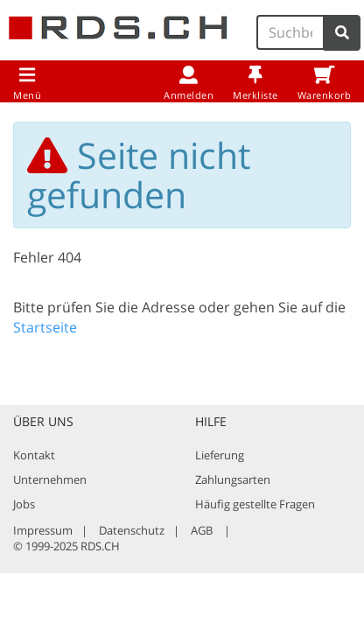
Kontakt (34, 455)
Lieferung (220, 455)
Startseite (45, 327)
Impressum (43, 530)
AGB (202, 530)
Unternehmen (50, 479)
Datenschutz (132, 530)
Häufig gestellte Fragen (255, 504)
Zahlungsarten (233, 479)
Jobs (24, 504)
